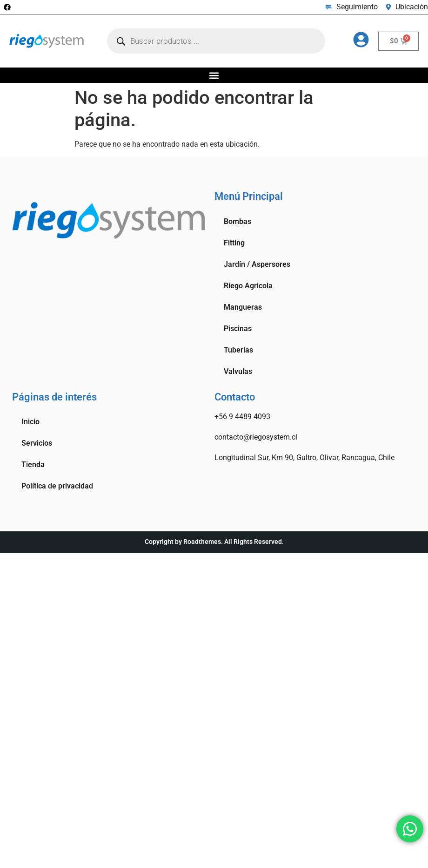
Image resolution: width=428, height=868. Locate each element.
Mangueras (243, 307)
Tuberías (238, 350)
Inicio (30, 422)
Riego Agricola (248, 286)
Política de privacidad (57, 486)
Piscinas (238, 329)
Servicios (37, 443)
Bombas (237, 221)
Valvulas (238, 371)
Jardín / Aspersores (257, 264)
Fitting (234, 243)
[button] (214, 75)
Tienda (33, 465)
